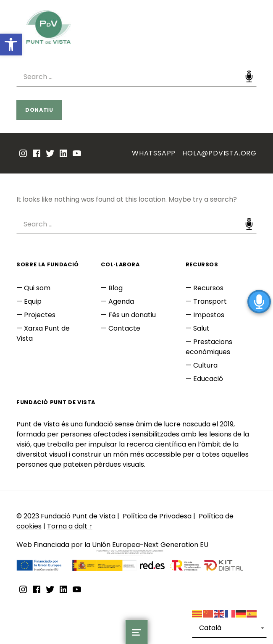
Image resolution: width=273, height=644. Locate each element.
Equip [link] (33, 301)
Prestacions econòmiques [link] (209, 347)
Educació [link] (208, 379)
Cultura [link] (205, 365)
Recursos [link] (208, 288)
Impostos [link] (209, 315)
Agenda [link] (121, 301)
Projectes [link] (40, 315)
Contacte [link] (124, 328)
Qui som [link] (37, 288)
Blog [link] (115, 288)
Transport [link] (210, 301)
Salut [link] (201, 328)
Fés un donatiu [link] (132, 315)
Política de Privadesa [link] (157, 516)
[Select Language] (229, 628)
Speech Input (249, 76)
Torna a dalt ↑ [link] (70, 526)
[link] (11, 45)
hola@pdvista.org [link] (219, 153)
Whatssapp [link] (154, 153)
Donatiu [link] (39, 110)
